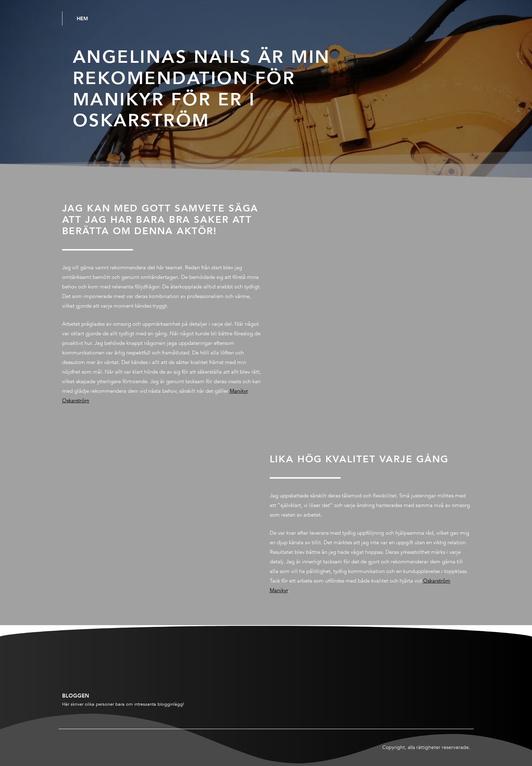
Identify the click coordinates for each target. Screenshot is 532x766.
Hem (82, 18)
